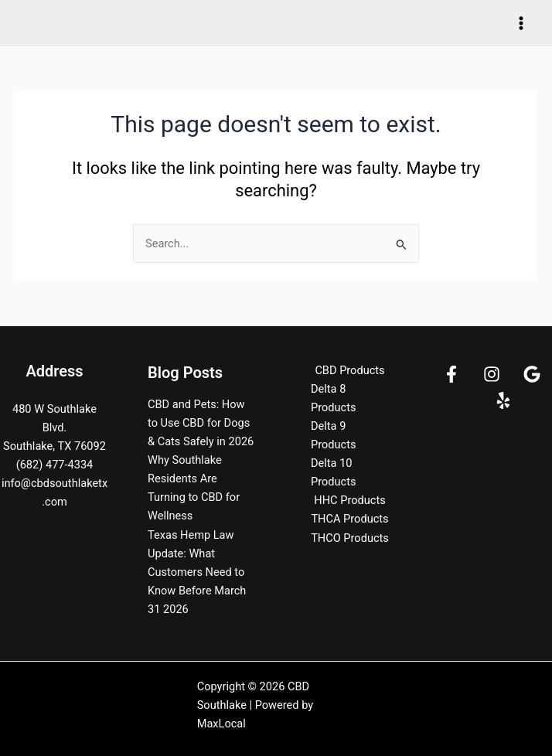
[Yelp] (503, 400)
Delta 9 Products (334, 435)
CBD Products (349, 370)
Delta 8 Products (334, 398)
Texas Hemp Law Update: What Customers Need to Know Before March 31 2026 (197, 572)
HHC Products (349, 500)
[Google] (532, 374)
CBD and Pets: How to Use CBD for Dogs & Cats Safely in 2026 (201, 423)
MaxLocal (221, 724)
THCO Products (350, 538)
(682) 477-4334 (55, 465)
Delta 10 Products (334, 472)
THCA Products (349, 519)
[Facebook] (451, 374)
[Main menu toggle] (521, 22)
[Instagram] (492, 374)
